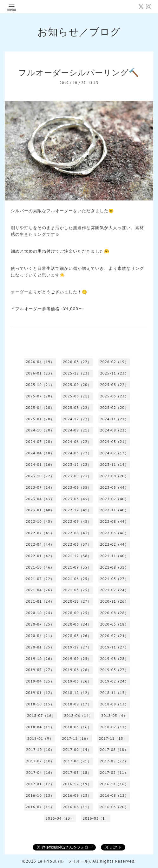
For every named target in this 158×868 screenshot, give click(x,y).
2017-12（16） (76, 738)
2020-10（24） (40, 613)
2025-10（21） (40, 385)
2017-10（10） (40, 750)
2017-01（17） (40, 784)
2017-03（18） (77, 773)
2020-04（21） (40, 636)
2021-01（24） (40, 601)
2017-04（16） (40, 773)
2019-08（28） (114, 659)
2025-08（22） (114, 385)
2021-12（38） (77, 556)
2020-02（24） (114, 636)
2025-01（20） (40, 419)
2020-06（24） (77, 624)
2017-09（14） (77, 750)
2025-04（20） (40, 408)
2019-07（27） (40, 670)
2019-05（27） (114, 670)
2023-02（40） (114, 499)
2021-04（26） (40, 590)
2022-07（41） (40, 533)
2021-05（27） (114, 579)
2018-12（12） (77, 693)
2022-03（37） (77, 544)
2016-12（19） (77, 784)
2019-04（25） (40, 681)
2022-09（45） (77, 521)
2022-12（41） (77, 510)
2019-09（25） (77, 659)
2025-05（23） (114, 396)
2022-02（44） (114, 544)
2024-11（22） (114, 419)
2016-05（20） (114, 807)
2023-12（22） (77, 465)
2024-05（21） (114, 442)
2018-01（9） (40, 738)
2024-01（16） (40, 465)
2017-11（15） (113, 738)
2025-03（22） (77, 408)
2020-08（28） (114, 613)
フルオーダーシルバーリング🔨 (79, 72)
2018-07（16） (41, 716)
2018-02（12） (114, 727)
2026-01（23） (40, 373)
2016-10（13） (40, 795)
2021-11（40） (114, 556)
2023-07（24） (40, 487)
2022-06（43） (77, 533)
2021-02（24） (114, 590)
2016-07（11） (40, 807)
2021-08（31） (114, 567)
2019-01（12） (40, 693)
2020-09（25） (77, 613)
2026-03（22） (77, 362)
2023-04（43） (40, 499)
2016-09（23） (77, 795)
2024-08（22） (114, 430)
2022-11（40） (114, 510)
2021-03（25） (77, 590)
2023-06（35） (77, 487)
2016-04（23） (60, 818)
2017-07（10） (40, 761)
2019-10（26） (40, 659)
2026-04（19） (40, 362)
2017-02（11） (114, 773)
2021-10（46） (40, 567)
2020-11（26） (114, 601)
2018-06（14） (78, 716)
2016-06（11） (77, 807)
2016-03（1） (95, 818)
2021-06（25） (77, 579)
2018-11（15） (114, 693)
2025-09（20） (77, 385)
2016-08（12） (114, 795)
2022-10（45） (40, 521)
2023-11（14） (114, 465)
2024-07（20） (40, 442)
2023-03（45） (77, 499)
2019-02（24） (114, 681)
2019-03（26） (77, 681)
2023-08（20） (114, 476)
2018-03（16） (77, 727)
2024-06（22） (77, 442)
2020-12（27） (77, 601)
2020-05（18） (114, 624)
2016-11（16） (114, 784)
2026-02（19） (114, 362)
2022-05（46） (114, 533)
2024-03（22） (77, 453)
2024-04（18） (40, 453)
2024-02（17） (114, 453)
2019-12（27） (77, 647)
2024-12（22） (77, 419)
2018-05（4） (114, 716)
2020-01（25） (40, 647)
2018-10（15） (40, 704)
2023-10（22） (40, 476)
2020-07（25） (40, 624)
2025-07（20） (40, 396)
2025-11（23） (114, 373)
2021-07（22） (40, 579)
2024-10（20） (40, 430)
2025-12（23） (77, 373)
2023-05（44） (114, 487)
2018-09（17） (77, 704)
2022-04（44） (40, 544)
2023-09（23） (77, 476)
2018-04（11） (40, 727)
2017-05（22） (114, 761)
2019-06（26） (77, 670)
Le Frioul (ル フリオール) (64, 861)
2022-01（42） (40, 556)
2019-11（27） (114, 647)
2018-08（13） (114, 704)
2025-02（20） (114, 408)
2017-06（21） (77, 761)
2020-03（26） (77, 636)
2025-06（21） (77, 396)
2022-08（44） (114, 521)
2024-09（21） (77, 430)
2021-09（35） (77, 567)
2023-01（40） (40, 510)
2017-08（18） (114, 750)
